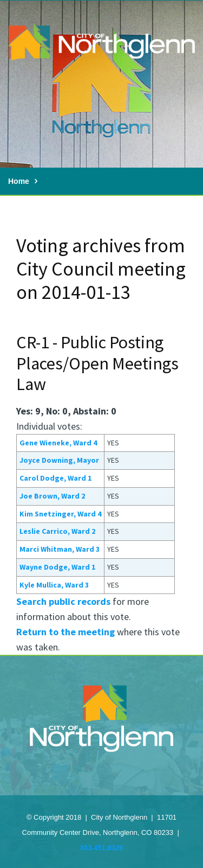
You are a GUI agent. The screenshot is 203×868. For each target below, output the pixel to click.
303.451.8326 (102, 848)
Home (19, 181)
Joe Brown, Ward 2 (52, 496)
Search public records (63, 601)
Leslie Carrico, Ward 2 (57, 531)
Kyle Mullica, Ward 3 (54, 585)
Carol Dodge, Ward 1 (55, 478)
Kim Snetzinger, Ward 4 (60, 514)
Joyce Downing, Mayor (59, 460)
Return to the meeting (66, 632)
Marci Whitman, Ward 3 (60, 549)
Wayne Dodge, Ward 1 (57, 567)
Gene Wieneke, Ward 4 (58, 443)
